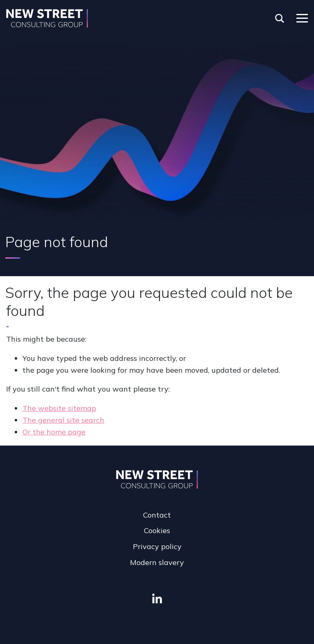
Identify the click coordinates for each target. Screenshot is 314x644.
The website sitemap (59, 408)
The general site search (63, 420)
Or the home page (54, 432)
